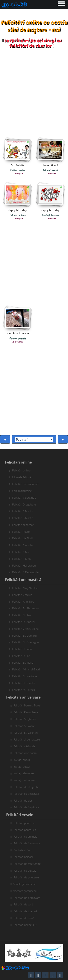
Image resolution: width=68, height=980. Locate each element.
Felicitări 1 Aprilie (21, 545)
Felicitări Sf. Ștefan (26, 719)
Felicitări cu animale (27, 836)
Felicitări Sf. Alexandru (24, 608)
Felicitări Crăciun (21, 595)
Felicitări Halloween (22, 565)
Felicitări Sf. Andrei (22, 622)
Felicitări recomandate (24, 484)
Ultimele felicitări (21, 477)
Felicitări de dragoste (28, 787)
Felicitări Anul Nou (22, 601)
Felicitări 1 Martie (21, 511)
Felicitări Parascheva (27, 712)
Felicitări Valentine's (23, 498)
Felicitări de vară (25, 904)
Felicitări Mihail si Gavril (25, 669)
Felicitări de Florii (21, 538)
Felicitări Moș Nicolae (24, 588)
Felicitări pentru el (26, 823)
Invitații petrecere (25, 780)
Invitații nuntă (23, 760)
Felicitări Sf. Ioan (21, 649)
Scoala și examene (26, 884)
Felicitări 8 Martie (21, 518)
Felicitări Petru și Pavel (28, 705)
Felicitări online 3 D (26, 925)
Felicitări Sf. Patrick (22, 690)
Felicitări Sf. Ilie (20, 656)
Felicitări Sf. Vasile (26, 726)
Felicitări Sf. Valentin (27, 733)
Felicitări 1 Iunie (20, 559)
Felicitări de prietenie (28, 877)
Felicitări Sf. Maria (21, 663)
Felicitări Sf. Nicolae (22, 683)
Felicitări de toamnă (27, 911)
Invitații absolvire (25, 773)
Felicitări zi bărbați (22, 525)
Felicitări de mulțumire (28, 864)
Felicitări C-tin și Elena (24, 629)
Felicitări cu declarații (28, 794)
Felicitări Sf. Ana (20, 615)
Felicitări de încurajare (28, 843)
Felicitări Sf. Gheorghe (24, 642)
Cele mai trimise (20, 491)
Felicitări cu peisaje (26, 871)
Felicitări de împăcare (28, 807)
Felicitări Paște (19, 532)
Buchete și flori (24, 850)
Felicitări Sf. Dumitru (23, 636)
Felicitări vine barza (26, 753)
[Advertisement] (34, 91)
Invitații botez (23, 767)
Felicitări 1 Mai (19, 552)
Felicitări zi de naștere (28, 739)
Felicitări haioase (25, 857)
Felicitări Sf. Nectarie (23, 676)
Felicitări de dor (24, 800)
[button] (61, 3)
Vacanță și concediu (27, 891)
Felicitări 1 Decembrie (24, 572)
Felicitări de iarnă (25, 918)
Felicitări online (20, 470)
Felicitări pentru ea (26, 830)
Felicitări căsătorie (26, 746)
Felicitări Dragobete (23, 504)
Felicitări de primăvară (28, 898)
